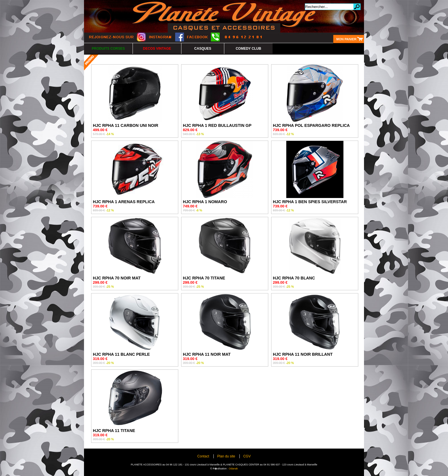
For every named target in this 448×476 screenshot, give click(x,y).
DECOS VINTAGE (157, 49)
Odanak (233, 469)
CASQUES (203, 49)
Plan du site (226, 456)
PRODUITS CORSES (108, 49)
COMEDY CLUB (248, 49)
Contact (203, 456)
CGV (247, 456)
